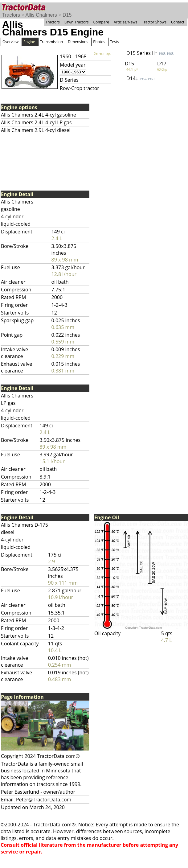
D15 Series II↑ (150, 53)
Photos (99, 42)
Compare (101, 22)
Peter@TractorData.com (44, 800)
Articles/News (125, 22)
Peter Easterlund (20, 792)
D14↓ (140, 78)
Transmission (51, 42)
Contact (178, 22)
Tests (114, 42)
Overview (10, 42)
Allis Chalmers (41, 15)
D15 (67, 15)
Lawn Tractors (77, 22)
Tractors (11, 15)
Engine (29, 42)
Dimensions (78, 42)
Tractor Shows (154, 22)
